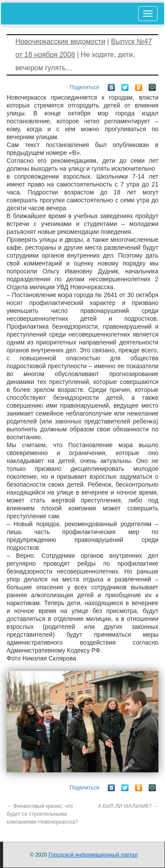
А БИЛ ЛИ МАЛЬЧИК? (128, 806)
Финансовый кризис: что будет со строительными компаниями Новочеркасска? (42, 814)
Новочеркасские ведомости (60, 41)
